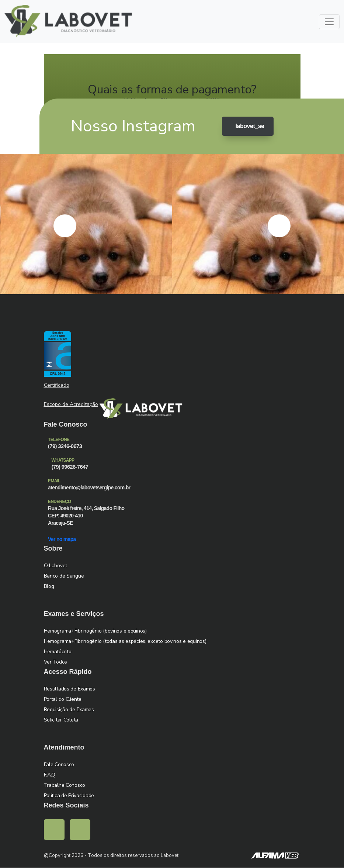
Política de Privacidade (69, 796)
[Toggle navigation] (329, 22)
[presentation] (65, 226)
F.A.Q (50, 775)
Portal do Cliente (63, 700)
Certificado (57, 385)
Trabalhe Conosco (65, 786)
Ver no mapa (64, 539)
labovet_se (246, 127)
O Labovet (55, 566)
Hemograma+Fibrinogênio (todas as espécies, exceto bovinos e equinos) (125, 642)
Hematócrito (58, 652)
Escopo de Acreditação (71, 405)
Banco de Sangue (64, 576)
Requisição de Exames (69, 710)
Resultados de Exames (70, 689)
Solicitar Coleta (61, 720)
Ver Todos (55, 662)
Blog (49, 587)
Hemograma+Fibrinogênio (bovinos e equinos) (95, 631)
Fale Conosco (59, 765)
